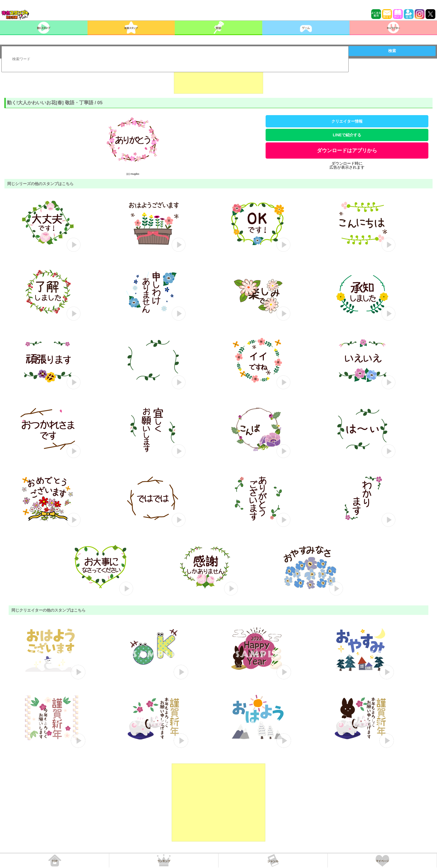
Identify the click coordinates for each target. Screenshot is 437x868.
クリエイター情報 (347, 121)
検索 (392, 51)
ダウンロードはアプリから (347, 151)
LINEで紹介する (347, 135)
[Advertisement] (219, 80)
